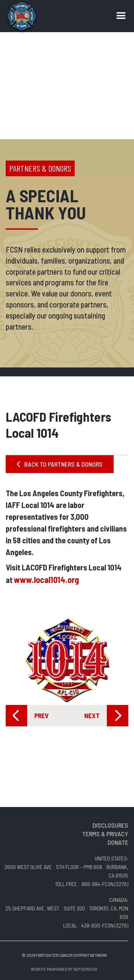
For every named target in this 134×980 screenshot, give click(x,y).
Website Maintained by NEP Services (64, 969)
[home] (22, 18)
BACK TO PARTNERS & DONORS (60, 464)
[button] (121, 16)
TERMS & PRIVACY (105, 834)
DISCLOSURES (110, 825)
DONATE (118, 842)
